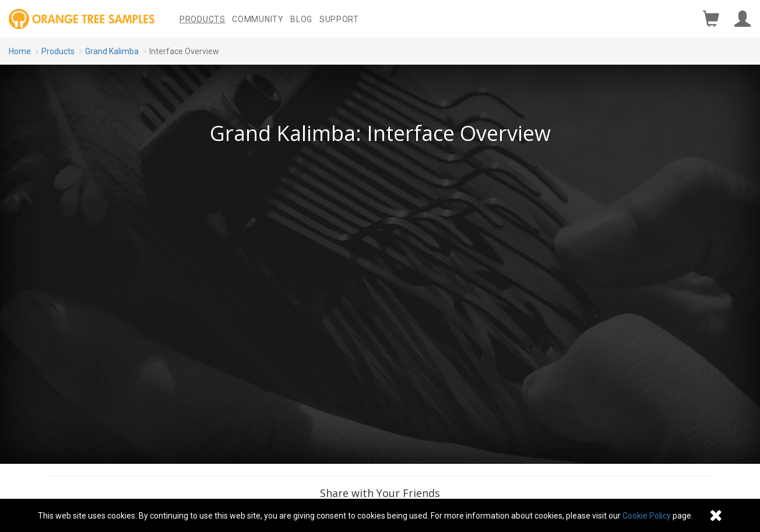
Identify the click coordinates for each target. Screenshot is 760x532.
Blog (301, 19)
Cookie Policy (647, 516)
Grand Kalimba (112, 51)
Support (339, 19)
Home (20, 51)
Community (258, 19)
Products (203, 19)
